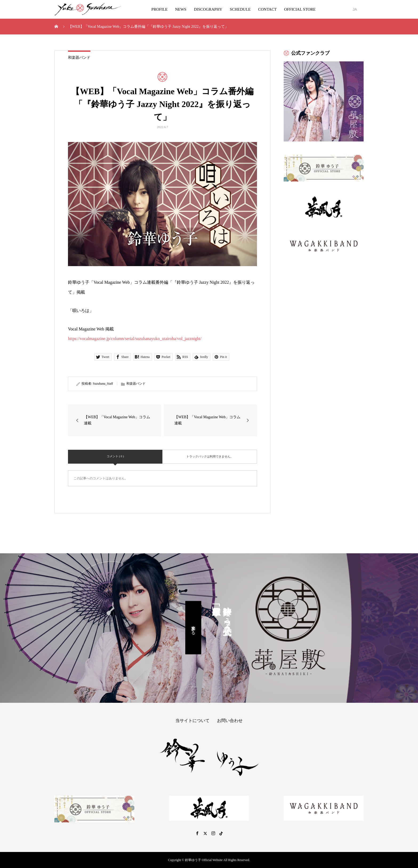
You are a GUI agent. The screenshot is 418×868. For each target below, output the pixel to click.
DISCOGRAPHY (208, 9)
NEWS (181, 9)
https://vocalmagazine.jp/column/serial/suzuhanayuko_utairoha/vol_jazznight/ (135, 339)
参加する (193, 628)
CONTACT (267, 9)
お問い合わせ (230, 721)
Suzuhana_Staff (103, 384)
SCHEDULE (240, 9)
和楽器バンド (79, 58)
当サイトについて (192, 721)
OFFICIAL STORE (300, 9)
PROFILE (160, 9)
